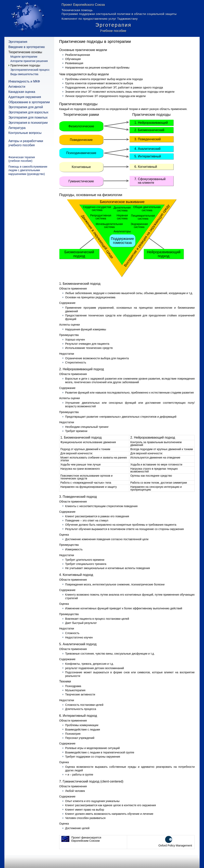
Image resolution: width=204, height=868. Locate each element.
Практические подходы (25, 65)
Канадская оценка (22, 92)
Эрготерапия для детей (26, 107)
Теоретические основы (25, 52)
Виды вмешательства (24, 74)
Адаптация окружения (25, 97)
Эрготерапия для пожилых (28, 117)
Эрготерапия (18, 42)
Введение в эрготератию (27, 47)
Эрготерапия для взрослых (28, 112)
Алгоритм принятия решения (29, 61)
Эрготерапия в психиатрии (28, 123)
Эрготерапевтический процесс (30, 70)
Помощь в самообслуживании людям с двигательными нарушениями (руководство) (28, 170)
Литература (17, 128)
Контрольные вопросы (25, 133)
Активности (17, 87)
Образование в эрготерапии (29, 102)
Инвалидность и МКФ (24, 81)
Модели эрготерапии (24, 57)
